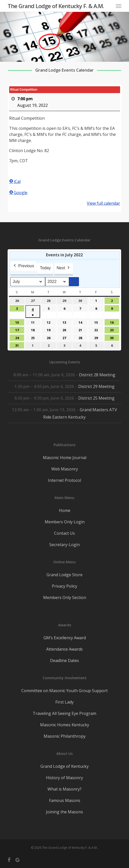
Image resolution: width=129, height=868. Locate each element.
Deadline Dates (64, 660)
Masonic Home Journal (65, 458)
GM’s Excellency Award (65, 638)
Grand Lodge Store (64, 575)
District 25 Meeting (96, 398)
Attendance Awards (64, 649)
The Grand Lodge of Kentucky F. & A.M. (56, 6)
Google (18, 193)
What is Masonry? (64, 789)
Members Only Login (65, 522)
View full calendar (103, 203)
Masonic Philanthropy (65, 736)
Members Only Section (65, 597)
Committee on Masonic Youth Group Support (64, 691)
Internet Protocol (64, 480)
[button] (119, 6)
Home (65, 510)
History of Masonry (64, 778)
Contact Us (64, 533)
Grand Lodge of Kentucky (64, 766)
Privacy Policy (64, 586)
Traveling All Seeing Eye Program (64, 713)
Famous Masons (65, 800)
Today (46, 268)
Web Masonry (65, 469)
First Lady (64, 702)
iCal (15, 181)
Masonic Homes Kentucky (65, 725)
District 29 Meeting (96, 386)
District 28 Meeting (97, 375)
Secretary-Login (64, 545)
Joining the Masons (64, 812)
